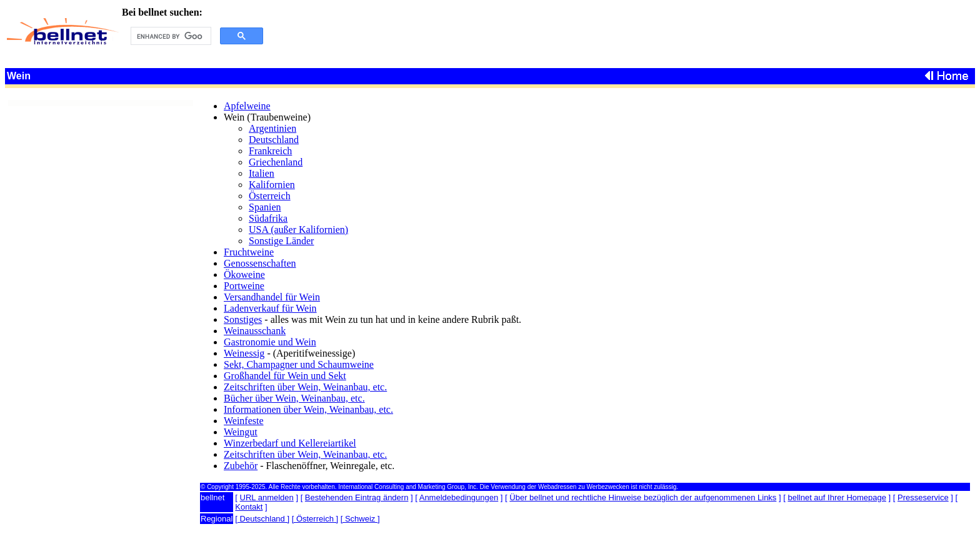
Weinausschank (255, 331)
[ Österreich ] (315, 519)
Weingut (241, 432)
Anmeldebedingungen (459, 497)
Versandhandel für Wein (272, 297)
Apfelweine (247, 106)
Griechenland (276, 162)
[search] (170, 36)
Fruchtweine (249, 252)
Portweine (244, 286)
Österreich (270, 196)
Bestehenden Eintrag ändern (357, 497)
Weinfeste (244, 421)
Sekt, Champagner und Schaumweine (299, 364)
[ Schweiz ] (360, 519)
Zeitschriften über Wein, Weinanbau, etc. (305, 387)
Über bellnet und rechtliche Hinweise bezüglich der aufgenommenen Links (643, 497)
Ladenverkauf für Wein (270, 308)
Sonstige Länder (281, 241)
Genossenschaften (260, 263)
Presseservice (923, 497)
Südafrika (268, 218)
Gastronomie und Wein (270, 342)
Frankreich (270, 151)
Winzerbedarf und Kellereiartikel (290, 443)
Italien (262, 173)
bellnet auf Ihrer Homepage (837, 497)
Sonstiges (243, 319)
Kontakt (249, 507)
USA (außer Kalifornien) (298, 230)
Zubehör (241, 466)
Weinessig (244, 353)
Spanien (265, 207)
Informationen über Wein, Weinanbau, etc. (308, 409)
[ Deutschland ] (262, 519)
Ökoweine (244, 274)
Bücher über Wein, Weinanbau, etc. (294, 398)
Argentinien (272, 128)
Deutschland (274, 140)
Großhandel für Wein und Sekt (285, 376)
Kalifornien (272, 185)
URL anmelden (267, 497)
